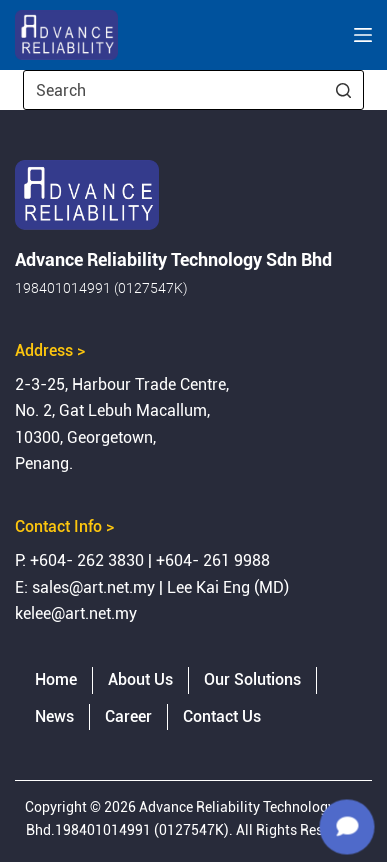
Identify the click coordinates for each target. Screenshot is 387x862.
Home (56, 679)
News (54, 716)
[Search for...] (193, 90)
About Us (140, 679)
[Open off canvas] (363, 35)
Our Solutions (252, 679)
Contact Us (222, 716)
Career (128, 716)
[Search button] (344, 90)
